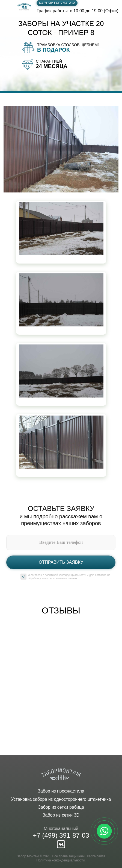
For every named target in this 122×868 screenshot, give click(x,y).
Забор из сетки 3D (61, 815)
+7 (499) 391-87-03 (61, 835)
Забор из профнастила (61, 791)
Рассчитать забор (57, 3)
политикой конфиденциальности (65, 575)
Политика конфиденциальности (60, 860)
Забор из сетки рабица (61, 807)
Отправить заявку (61, 562)
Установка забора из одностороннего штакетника (61, 799)
